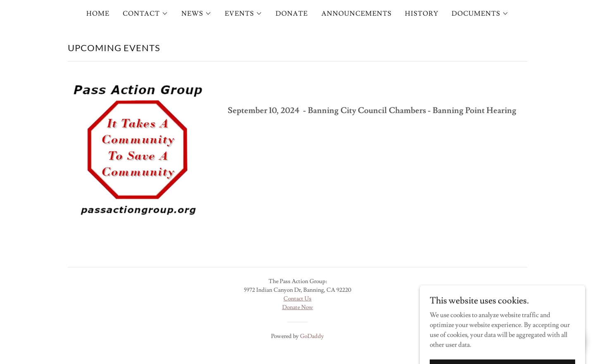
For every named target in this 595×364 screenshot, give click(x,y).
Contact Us (297, 299)
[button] (145, 14)
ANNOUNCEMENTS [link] (357, 14)
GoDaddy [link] (312, 336)
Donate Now (298, 307)
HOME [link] (98, 14)
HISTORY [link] (422, 14)
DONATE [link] (292, 14)
